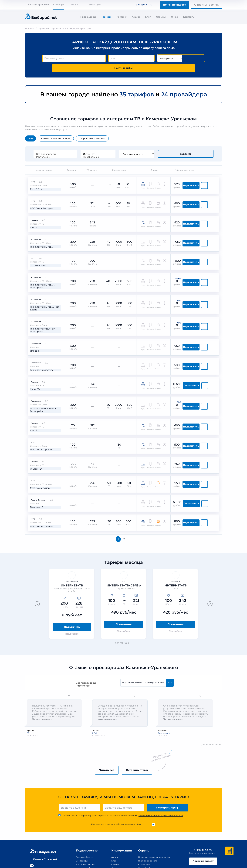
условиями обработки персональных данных (160, 780)
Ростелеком (73, 148)
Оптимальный (36, 244)
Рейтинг (121, 17)
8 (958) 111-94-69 (142, 5)
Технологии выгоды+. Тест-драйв (41, 263)
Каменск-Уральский (37, 5)
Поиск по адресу (174, 5)
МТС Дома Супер (38, 449)
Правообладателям (100, 854)
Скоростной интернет (92, 129)
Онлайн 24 (34, 431)
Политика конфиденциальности (155, 822)
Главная (30, 29)
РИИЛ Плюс (35, 174)
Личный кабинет (146, 833)
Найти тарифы (187, 58)
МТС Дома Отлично (40, 483)
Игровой (33, 324)
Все (31, 129)
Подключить (204, 174)
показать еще (210, 708)
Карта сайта (143, 829)
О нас (174, 17)
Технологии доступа (40, 341)
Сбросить (186, 145)
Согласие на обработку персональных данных (181, 855)
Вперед (131, 501)
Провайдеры (88, 17)
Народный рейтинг (80, 829)
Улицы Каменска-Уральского (86, 837)
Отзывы (161, 17)
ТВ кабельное (116, 148)
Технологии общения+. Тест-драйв (42, 377)
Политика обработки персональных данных (122, 855)
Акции (136, 17)
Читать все (103, 734)
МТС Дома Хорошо (39, 414)
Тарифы (106, 17)
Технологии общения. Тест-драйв (41, 305)
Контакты (189, 17)
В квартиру (58, 5)
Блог (148, 17)
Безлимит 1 (34, 466)
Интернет (116, 145)
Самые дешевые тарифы (56, 129)
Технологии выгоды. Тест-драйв (40, 284)
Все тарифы (123, 606)
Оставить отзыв (140, 734)
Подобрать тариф (168, 772)
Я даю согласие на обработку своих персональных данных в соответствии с (122, 780)
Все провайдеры (73, 145)
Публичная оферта (147, 826)
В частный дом (93, 5)
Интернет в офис (79, 833)
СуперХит (34, 358)
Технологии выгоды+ (41, 227)
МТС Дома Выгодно (40, 192)
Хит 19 (31, 397)
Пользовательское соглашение (208, 854)
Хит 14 (31, 209)
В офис (75, 5)
